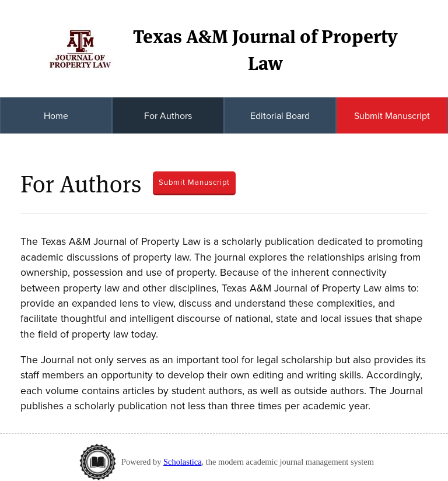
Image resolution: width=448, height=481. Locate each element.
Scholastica (183, 462)
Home (56, 115)
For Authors (168, 115)
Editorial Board (280, 115)
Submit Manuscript (392, 115)
